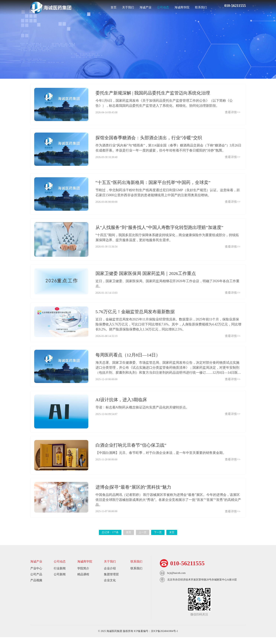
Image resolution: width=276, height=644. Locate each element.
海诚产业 (146, 7)
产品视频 (36, 587)
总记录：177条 (110, 539)
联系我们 (201, 7)
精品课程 (83, 581)
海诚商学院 (182, 7)
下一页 (158, 539)
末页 (172, 539)
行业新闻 (121, 52)
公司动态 (163, 7)
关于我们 (128, 7)
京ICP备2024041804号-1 (164, 638)
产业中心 (36, 575)
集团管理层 (111, 581)
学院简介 (83, 575)
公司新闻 (155, 52)
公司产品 (36, 581)
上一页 (143, 539)
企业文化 (110, 587)
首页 (114, 7)
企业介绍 (110, 575)
